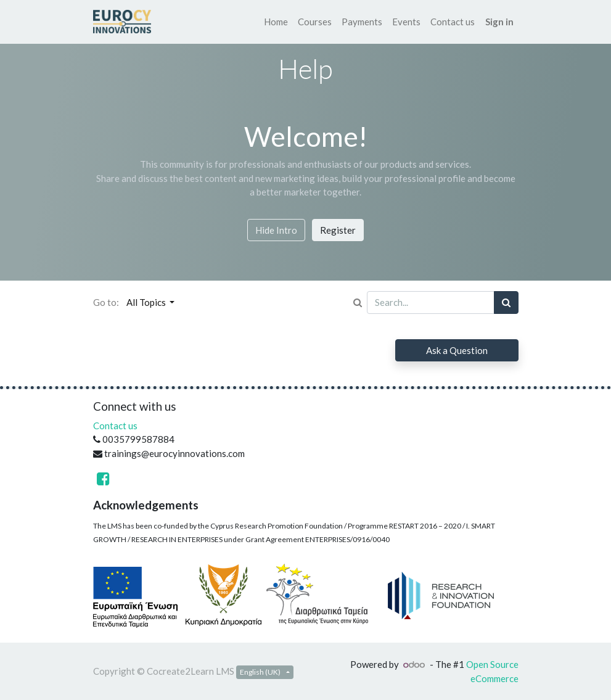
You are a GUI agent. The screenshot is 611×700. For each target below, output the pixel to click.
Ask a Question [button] (457, 350)
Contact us (115, 426)
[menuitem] (276, 22)
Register (338, 230)
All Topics (147, 302)
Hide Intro (276, 230)
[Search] (506, 303)
